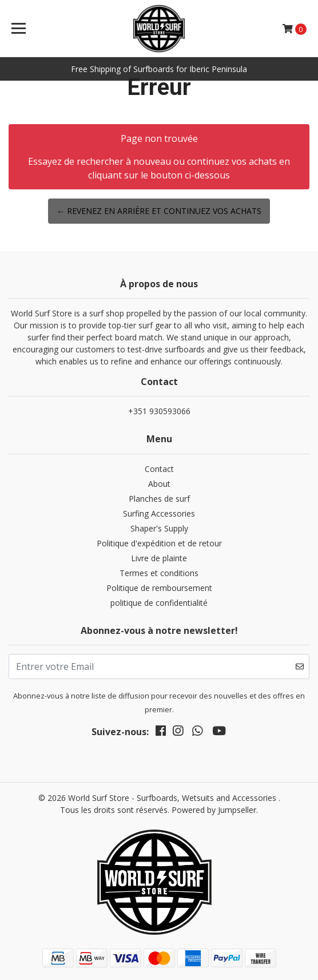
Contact (159, 469)
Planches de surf (159, 499)
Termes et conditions (159, 573)
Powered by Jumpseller (214, 810)
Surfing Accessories (159, 513)
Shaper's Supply (159, 528)
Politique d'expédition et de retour (159, 543)
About (159, 484)
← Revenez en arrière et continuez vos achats (159, 211)
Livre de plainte (159, 558)
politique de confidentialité (159, 603)
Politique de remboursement (159, 588)
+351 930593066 (159, 411)
